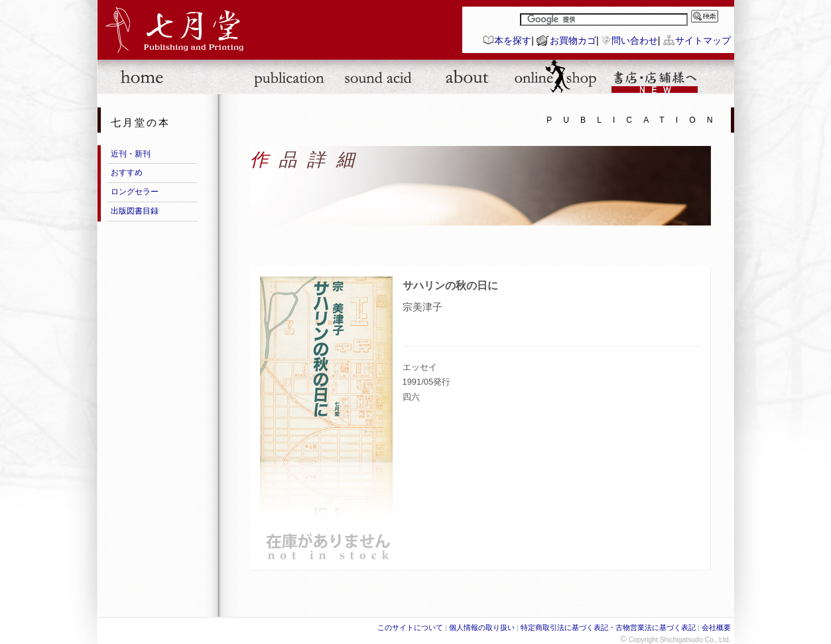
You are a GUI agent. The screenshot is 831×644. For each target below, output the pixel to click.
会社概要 (716, 627)
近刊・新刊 (131, 154)
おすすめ (127, 172)
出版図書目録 (135, 211)
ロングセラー (135, 192)
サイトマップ (703, 40)
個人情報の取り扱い (482, 627)
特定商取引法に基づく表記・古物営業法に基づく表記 (608, 627)
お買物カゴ (573, 40)
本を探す (513, 40)
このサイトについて (410, 627)
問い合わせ (635, 40)
